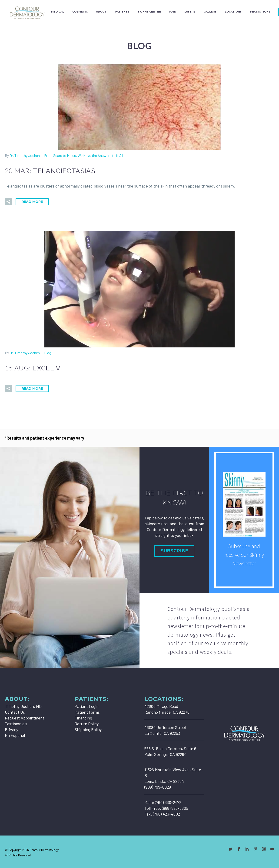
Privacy (12, 729)
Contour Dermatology (44, 850)
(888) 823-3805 (175, 808)
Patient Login (87, 706)
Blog (48, 353)
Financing (83, 718)
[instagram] (264, 849)
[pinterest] (256, 849)
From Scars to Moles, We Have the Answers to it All (84, 155)
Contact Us (15, 712)
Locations (233, 12)
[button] (8, 202)
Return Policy (87, 724)
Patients (122, 12)
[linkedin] (247, 849)
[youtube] (272, 849)
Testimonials (16, 724)
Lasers (190, 12)
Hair (173, 12)
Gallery (210, 12)
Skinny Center (149, 12)
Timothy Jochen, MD (23, 706)
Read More (32, 202)
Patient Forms (87, 712)
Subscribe (174, 551)
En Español (15, 735)
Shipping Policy (88, 729)
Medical (58, 12)
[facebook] (239, 849)
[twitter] (230, 849)
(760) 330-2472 (168, 802)
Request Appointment (25, 718)
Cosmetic (80, 12)
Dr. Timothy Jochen (25, 155)
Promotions (260, 12)
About (101, 12)
